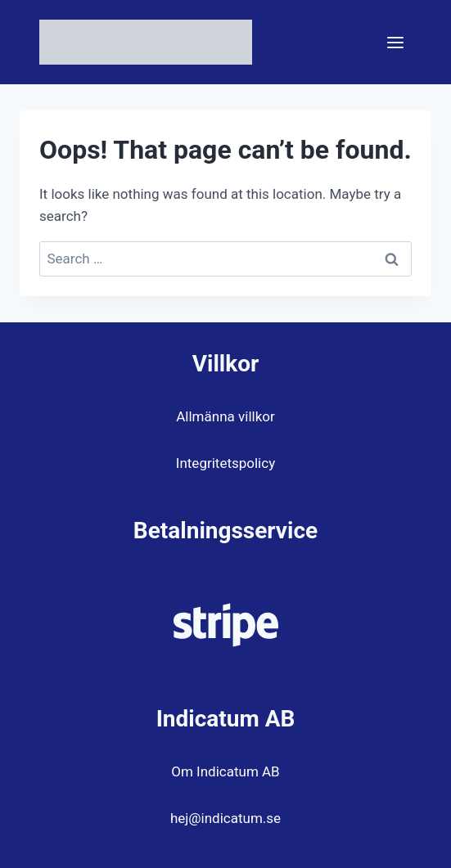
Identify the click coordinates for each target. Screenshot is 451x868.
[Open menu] (395, 42)
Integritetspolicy (226, 463)
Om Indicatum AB (225, 771)
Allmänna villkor (225, 416)
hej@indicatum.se (226, 818)
